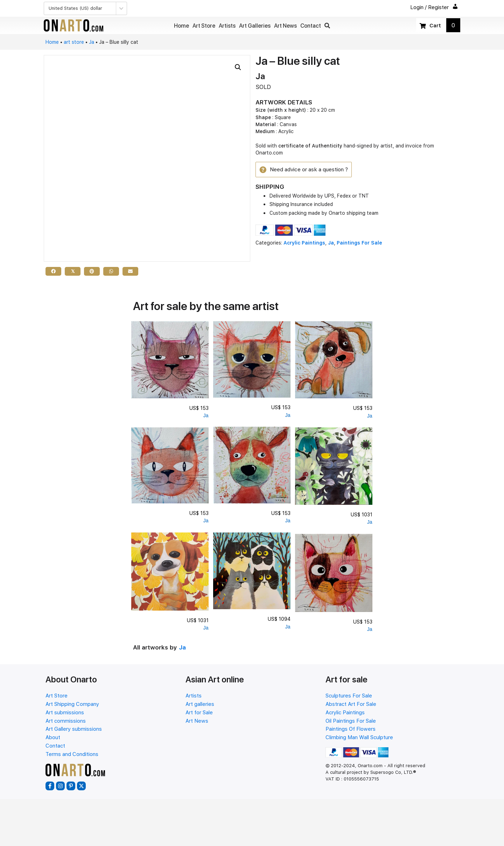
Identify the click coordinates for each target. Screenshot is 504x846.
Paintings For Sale (359, 244)
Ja (92, 42)
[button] (327, 26)
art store (74, 42)
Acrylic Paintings (304, 244)
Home (52, 42)
